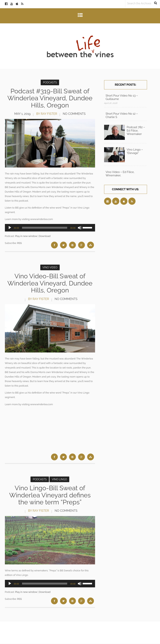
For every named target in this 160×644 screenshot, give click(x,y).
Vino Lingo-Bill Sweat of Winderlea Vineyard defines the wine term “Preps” (50, 495)
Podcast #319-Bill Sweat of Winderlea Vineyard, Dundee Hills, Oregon (50, 98)
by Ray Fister (47, 114)
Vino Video (50, 267)
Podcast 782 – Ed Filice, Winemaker (136, 131)
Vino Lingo (59, 479)
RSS (19, 243)
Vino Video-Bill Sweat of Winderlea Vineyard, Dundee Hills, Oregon (50, 283)
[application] (50, 228)
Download (45, 236)
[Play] (10, 228)
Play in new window (26, 236)
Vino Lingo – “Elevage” (135, 151)
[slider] (45, 228)
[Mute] (80, 228)
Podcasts (50, 82)
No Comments (74, 114)
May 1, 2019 (22, 114)
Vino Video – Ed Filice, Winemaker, (120, 174)
